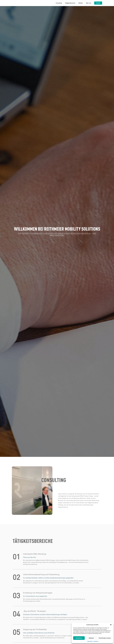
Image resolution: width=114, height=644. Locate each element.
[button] (111, 625)
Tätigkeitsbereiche (70, 3)
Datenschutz (90, 641)
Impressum (96, 641)
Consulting (59, 3)
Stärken (81, 3)
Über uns (88, 3)
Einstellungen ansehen (105, 638)
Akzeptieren (79, 638)
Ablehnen (91, 638)
